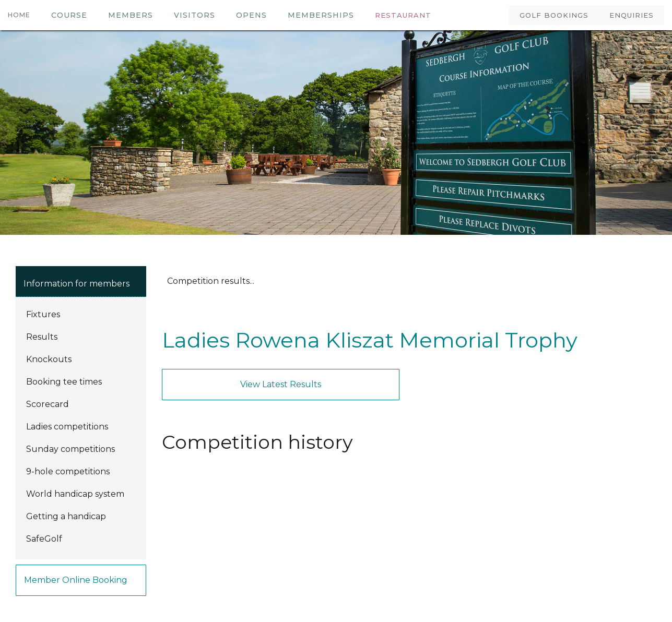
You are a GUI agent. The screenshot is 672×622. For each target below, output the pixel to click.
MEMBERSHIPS (321, 15)
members (131, 15)
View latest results (281, 384)
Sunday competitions (70, 449)
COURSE (69, 15)
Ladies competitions (67, 427)
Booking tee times (64, 382)
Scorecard (48, 404)
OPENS (251, 15)
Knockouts (49, 359)
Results (42, 337)
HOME (19, 15)
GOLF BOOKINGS (554, 15)
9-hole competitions (68, 471)
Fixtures (43, 314)
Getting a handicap (66, 516)
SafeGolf (44, 539)
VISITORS (194, 15)
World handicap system (75, 494)
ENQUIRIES (632, 15)
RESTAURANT (403, 15)
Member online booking (76, 580)
